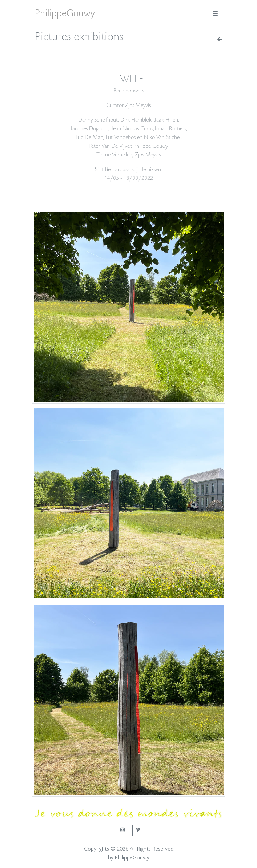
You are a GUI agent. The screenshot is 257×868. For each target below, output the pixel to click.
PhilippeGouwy (65, 13)
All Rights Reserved (152, 849)
